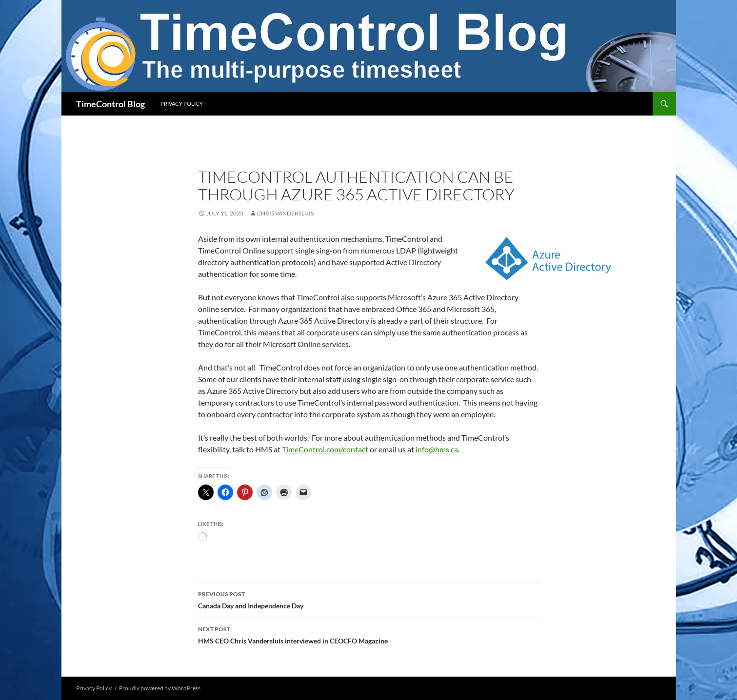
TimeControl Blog (110, 104)
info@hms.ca (437, 449)
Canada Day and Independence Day (369, 599)
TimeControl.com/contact (325, 449)
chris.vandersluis (285, 213)
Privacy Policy (182, 104)
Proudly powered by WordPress (160, 688)
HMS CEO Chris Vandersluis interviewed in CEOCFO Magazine (369, 634)
